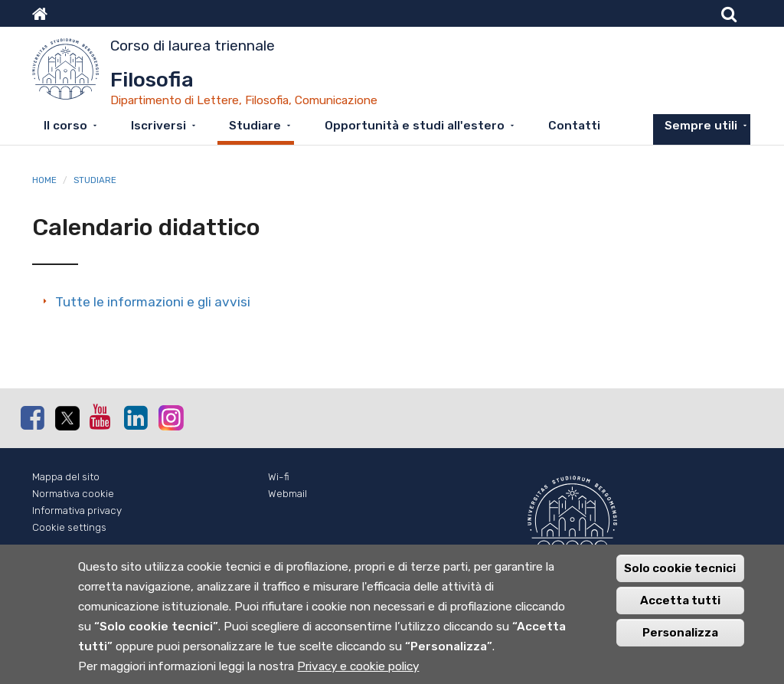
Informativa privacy (77, 511)
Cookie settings (69, 527)
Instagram (170, 417)
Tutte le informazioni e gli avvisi (153, 302)
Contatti (574, 126)
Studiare (255, 126)
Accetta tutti (680, 601)
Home (44, 180)
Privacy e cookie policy (358, 667)
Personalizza (680, 633)
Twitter (67, 418)
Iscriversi (158, 126)
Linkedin (136, 417)
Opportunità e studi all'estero (415, 126)
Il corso (65, 126)
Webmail (287, 494)
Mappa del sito (66, 477)
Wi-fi (279, 477)
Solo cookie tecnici (680, 569)
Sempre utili (701, 126)
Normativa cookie (73, 494)
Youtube (101, 417)
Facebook (32, 417)
